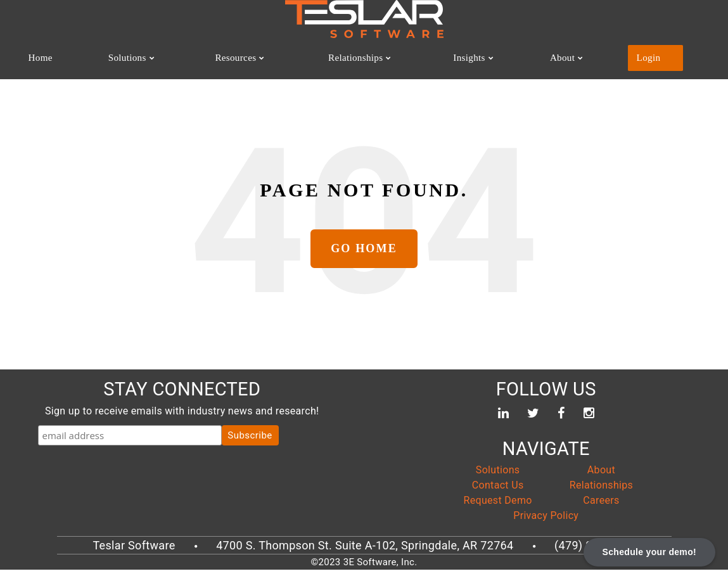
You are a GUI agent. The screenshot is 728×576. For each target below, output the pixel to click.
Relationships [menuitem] (367, 59)
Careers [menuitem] (601, 507)
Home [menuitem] (43, 59)
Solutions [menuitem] (127, 59)
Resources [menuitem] (239, 59)
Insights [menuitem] (487, 59)
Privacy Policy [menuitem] (546, 522)
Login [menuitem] (660, 59)
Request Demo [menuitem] (498, 507)
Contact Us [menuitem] (498, 491)
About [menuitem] (579, 59)
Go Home (364, 255)
